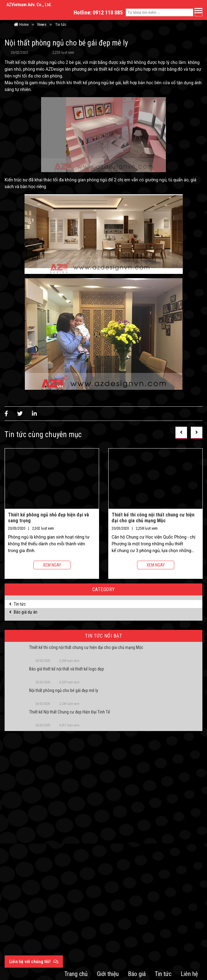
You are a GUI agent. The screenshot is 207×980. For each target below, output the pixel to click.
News (42, 24)
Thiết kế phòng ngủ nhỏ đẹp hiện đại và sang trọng (48, 518)
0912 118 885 (108, 12)
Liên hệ (189, 974)
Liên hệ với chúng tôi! (34, 962)
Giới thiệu (108, 974)
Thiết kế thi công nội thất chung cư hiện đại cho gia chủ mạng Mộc (153, 518)
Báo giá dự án (23, 612)
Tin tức (61, 24)
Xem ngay (52, 565)
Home (21, 24)
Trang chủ (76, 974)
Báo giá (137, 974)
